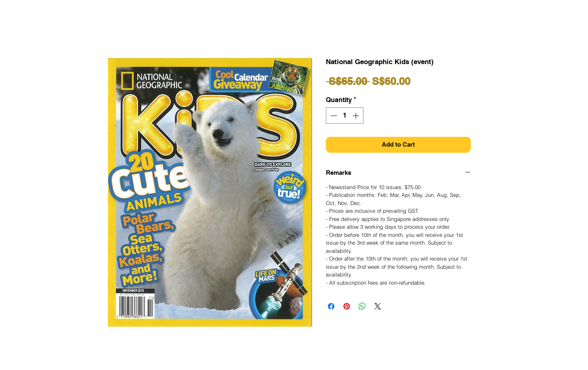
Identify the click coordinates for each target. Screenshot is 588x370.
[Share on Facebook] (331, 306)
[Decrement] (333, 116)
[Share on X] (378, 306)
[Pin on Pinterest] (347, 306)
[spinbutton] (345, 116)
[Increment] (356, 116)
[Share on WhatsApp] (362, 306)
